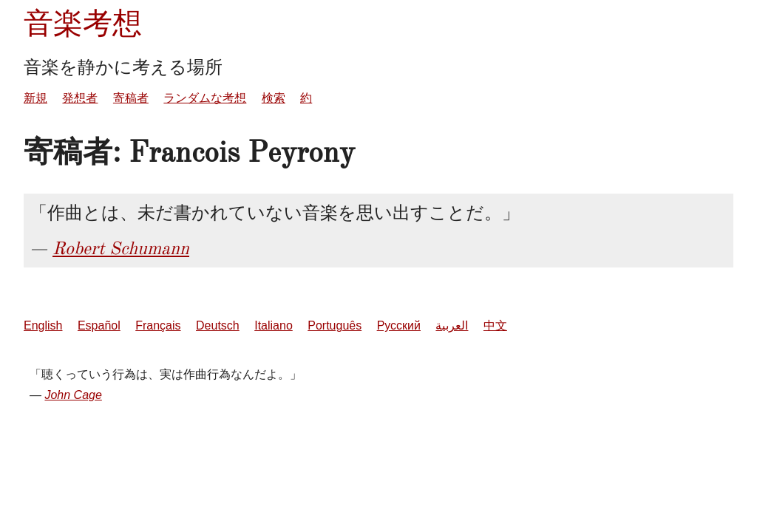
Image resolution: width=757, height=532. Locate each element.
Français (158, 325)
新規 (35, 98)
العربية (452, 325)
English (43, 325)
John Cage (73, 395)
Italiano (274, 325)
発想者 (80, 98)
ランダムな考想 (205, 98)
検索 (274, 98)
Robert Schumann (121, 248)
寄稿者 (131, 98)
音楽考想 (83, 23)
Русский (399, 325)
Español (99, 325)
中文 (495, 325)
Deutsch (218, 325)
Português (335, 325)
